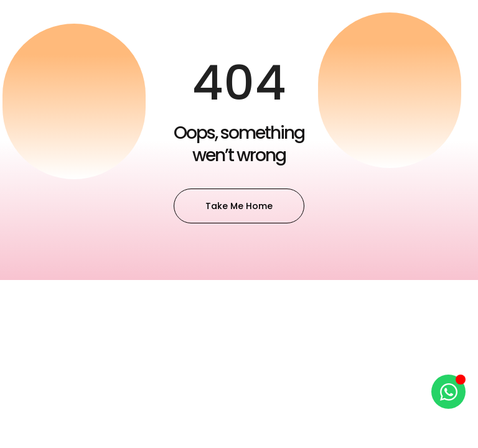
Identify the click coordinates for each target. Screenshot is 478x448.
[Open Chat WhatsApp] (448, 392)
